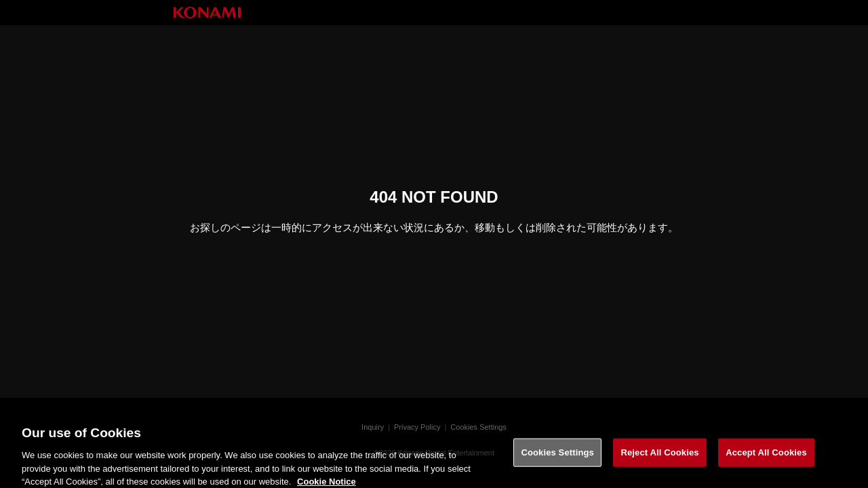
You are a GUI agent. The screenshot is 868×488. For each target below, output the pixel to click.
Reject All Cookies (659, 457)
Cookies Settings (557, 457)
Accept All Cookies (766, 457)
